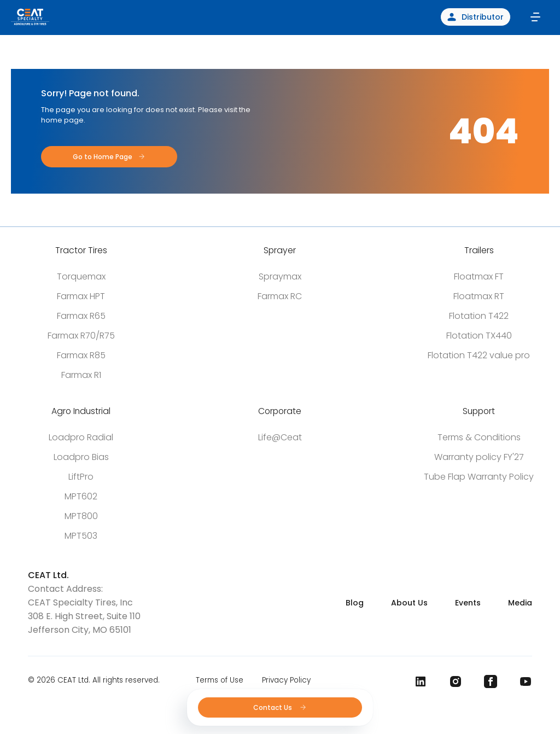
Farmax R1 (81, 375)
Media (520, 603)
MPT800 (81, 516)
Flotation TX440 (479, 336)
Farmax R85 (81, 355)
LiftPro (81, 477)
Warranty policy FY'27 (479, 457)
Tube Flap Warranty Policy (479, 477)
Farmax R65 (81, 316)
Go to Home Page (103, 157)
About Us (409, 603)
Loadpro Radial (81, 437)
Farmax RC (280, 296)
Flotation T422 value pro (479, 355)
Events (468, 603)
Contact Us (280, 707)
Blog (355, 603)
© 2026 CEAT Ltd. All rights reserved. (94, 680)
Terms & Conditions (479, 437)
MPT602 (81, 496)
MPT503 (81, 536)
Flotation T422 (479, 316)
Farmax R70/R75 (81, 336)
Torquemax (81, 276)
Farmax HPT (81, 296)
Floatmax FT (479, 276)
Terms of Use (220, 680)
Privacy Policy (286, 680)
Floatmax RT (479, 296)
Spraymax (280, 276)
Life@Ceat (280, 437)
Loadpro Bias (81, 457)
